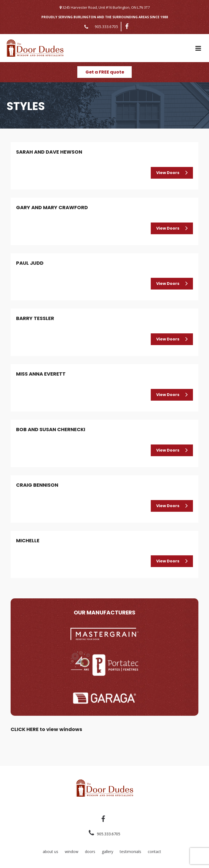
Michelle (28, 540)
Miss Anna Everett (41, 374)
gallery (107, 852)
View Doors (168, 173)
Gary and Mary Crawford (52, 207)
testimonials (130, 852)
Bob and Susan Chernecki (51, 429)
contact (154, 852)
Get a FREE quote (105, 72)
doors (90, 852)
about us (50, 852)
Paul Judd (30, 263)
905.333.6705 (106, 27)
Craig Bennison (37, 485)
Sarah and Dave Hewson (49, 152)
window (72, 852)
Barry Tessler (35, 318)
